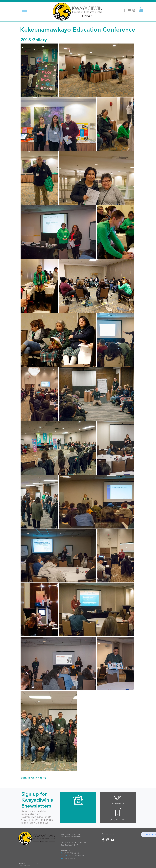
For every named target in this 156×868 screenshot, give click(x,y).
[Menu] (24, 12)
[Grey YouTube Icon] (129, 10)
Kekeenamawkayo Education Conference (78, 29)
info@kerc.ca (66, 850)
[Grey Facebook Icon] (125, 10)
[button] (141, 10)
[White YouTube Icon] (113, 840)
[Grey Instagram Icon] (134, 10)
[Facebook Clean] (103, 840)
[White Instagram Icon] (108, 840)
